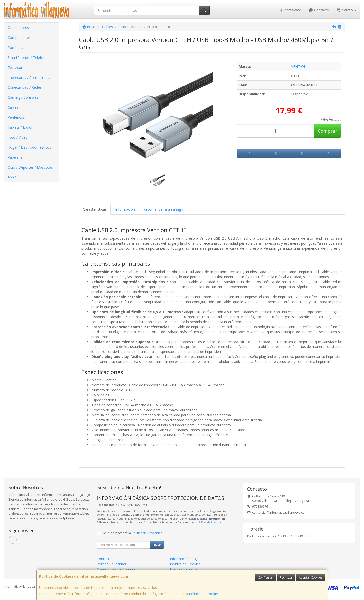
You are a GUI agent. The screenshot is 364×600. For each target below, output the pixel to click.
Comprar (328, 131)
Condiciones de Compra (116, 569)
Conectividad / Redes (25, 87)
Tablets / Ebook (20, 127)
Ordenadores (18, 28)
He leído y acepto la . (133, 533)
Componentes (19, 38)
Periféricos (16, 117)
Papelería (15, 157)
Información (125, 209)
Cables (13, 107)
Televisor (15, 67)
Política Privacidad (111, 564)
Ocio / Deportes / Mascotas (30, 167)
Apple (12, 177)
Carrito (347, 10)
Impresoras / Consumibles (29, 77)
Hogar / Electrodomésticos (29, 147)
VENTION (299, 66)
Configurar (265, 577)
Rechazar (286, 577)
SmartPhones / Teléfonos (29, 57)
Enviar (157, 545)
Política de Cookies (204, 594)
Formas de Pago (183, 569)
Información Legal (185, 559)
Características (95, 209)
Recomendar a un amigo (163, 209)
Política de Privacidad (210, 522)
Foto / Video (18, 137)
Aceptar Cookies (311, 577)
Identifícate (290, 10)
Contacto (319, 10)
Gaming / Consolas (23, 97)
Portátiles (15, 47)
